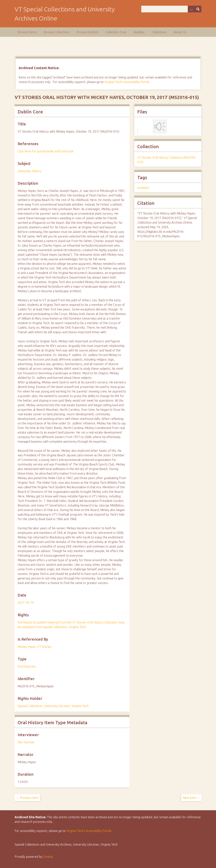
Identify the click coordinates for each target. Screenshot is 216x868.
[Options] (191, 9)
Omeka (48, 857)
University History (30, 171)
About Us (180, 32)
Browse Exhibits (88, 32)
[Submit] (198, 9)
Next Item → (191, 798)
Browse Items (27, 32)
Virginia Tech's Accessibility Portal (127, 82)
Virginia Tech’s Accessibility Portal (89, 831)
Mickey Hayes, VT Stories (35, 647)
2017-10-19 (26, 603)
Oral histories (27, 666)
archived (143, 188)
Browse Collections (57, 32)
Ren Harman (26, 742)
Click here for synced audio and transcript (46, 151)
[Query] (171, 9)
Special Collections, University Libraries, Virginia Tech (53, 706)
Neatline (139, 32)
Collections (159, 32)
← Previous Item (27, 798)
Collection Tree (116, 32)
